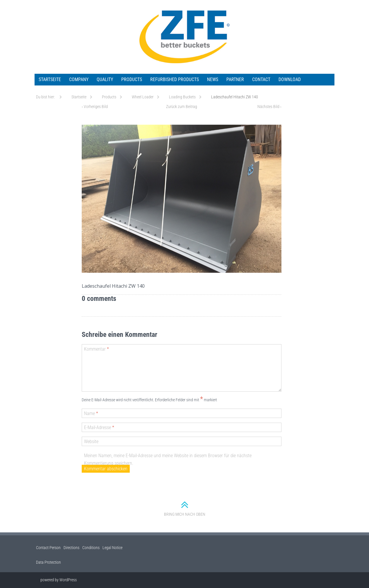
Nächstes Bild (269, 107)
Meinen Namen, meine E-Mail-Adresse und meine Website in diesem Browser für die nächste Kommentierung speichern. (168, 459)
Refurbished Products (175, 79)
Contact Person (48, 548)
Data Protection (48, 562)
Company (79, 79)
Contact (261, 79)
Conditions (91, 548)
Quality (105, 79)
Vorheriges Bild (95, 107)
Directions (71, 548)
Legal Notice (112, 548)
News (213, 79)
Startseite (50, 79)
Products (132, 79)
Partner (235, 79)
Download (290, 79)
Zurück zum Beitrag (182, 107)
